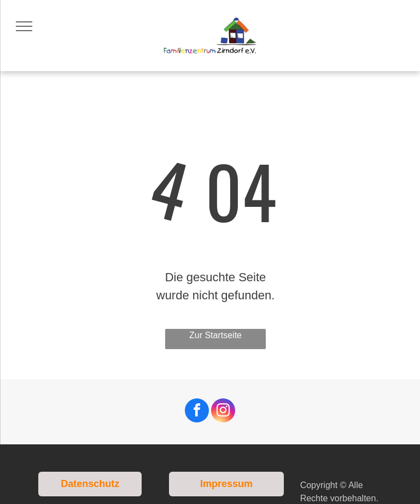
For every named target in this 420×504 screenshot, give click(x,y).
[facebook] (197, 412)
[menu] (24, 26)
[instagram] (223, 412)
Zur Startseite (215, 335)
